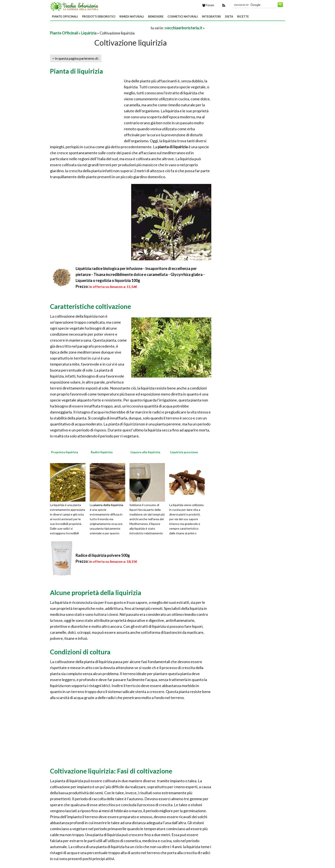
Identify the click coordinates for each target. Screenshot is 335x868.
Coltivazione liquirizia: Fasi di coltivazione (111, 771)
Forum (208, 5)
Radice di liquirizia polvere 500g (103, 555)
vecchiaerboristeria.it (184, 28)
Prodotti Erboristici (99, 16)
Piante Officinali (65, 16)
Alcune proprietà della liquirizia (96, 592)
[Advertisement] (100, 28)
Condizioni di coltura (80, 652)
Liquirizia (89, 33)
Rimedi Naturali (132, 16)
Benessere (156, 16)
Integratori (211, 16)
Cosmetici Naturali (183, 16)
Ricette (243, 16)
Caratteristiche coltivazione (90, 306)
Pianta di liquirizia (76, 71)
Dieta (229, 16)
